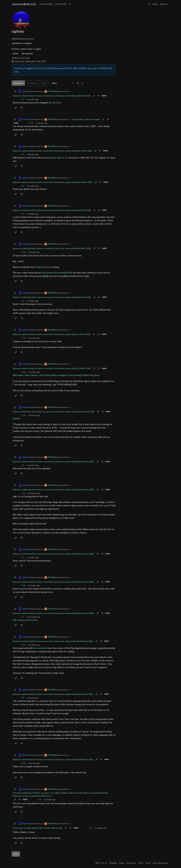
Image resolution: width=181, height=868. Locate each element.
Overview (18, 83)
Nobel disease (43, 267)
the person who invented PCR (57, 273)
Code (148, 863)
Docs (141, 863)
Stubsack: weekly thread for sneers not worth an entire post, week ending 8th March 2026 (52, 210)
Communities (46, 4)
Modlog (113, 863)
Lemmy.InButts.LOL (24, 4)
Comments (32, 83)
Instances (131, 863)
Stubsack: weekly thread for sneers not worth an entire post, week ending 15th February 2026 (53, 462)
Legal (122, 863)
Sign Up (164, 4)
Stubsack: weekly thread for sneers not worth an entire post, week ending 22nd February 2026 (54, 412)
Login (155, 4)
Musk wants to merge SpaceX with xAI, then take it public (38, 828)
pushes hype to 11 (58, 158)
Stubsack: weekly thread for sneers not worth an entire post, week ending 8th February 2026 (53, 641)
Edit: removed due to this (25, 620)
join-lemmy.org (160, 863)
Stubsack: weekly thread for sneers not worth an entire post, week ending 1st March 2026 (52, 334)
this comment (40, 648)
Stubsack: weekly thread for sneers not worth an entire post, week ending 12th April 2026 (52, 96)
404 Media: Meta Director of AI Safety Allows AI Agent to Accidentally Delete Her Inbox (56, 375)
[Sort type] (63, 83)
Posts (44, 83)
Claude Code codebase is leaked (86, 119)
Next (16, 854)
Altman (16, 418)
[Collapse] (15, 91)
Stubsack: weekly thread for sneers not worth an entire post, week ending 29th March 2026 (52, 151)
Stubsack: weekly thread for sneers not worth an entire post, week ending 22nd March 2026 (53, 182)
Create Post (61, 4)
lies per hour (55, 102)
